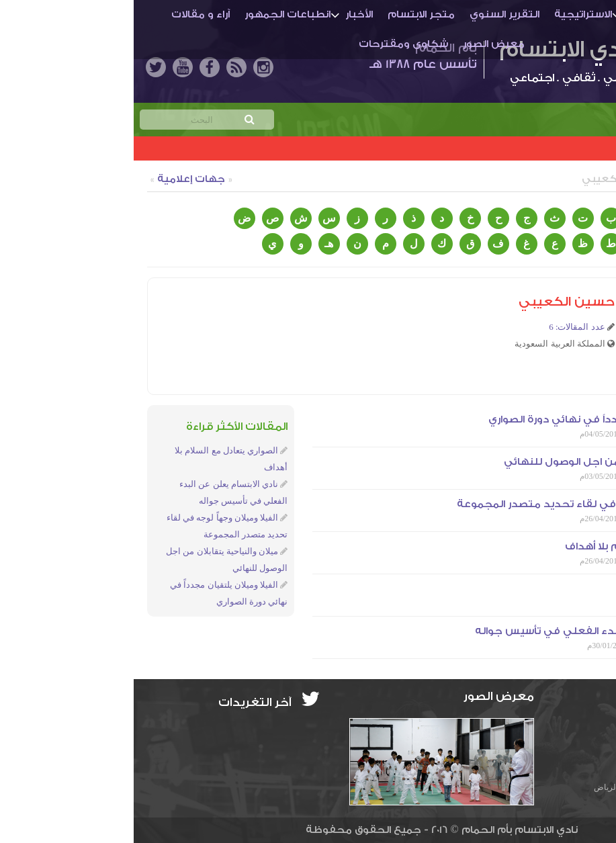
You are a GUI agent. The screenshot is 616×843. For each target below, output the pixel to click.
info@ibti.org (559, 724)
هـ (195, 243)
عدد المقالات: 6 (443, 327)
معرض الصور (360, 44)
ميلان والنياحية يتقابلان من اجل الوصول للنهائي (486, 462)
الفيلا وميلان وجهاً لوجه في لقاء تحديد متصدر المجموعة (463, 504)
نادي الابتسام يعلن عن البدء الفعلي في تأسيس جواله (472, 631)
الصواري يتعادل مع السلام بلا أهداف (517, 546)
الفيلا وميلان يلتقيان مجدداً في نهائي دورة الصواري (479, 419)
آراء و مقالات (67, 14)
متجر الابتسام (288, 14)
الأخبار (225, 14)
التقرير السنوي (371, 14)
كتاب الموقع (565, 179)
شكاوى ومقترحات (270, 44)
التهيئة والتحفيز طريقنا (544, 589)
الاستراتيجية (449, 14)
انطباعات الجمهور (154, 14)
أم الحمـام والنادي (536, 14)
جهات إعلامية (57, 179)
